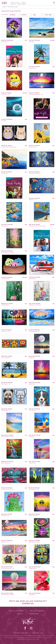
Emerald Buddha (5, 305)
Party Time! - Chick (6, 94)
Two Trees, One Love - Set (7, 489)
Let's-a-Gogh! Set (5, 358)
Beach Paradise (33, 68)
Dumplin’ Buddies (5, 279)
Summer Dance (33, 147)
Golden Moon (4, 42)
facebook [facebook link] (25, 628)
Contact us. (28, 603)
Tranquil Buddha (33, 568)
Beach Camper (32, 279)
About (20, 614)
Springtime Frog (5, 516)
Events (24, 3)
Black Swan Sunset (33, 516)
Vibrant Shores (32, 463)
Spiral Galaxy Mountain (34, 542)
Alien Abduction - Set (34, 489)
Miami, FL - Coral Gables (8, 7)
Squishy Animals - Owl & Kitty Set (9, 147)
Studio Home (15, 3)
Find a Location (16, 611)
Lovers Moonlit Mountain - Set (36, 94)
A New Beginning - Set (34, 331)
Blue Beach (32, 42)
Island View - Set (5, 542)
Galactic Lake (32, 384)
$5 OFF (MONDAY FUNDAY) (8, 252)
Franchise (34, 614)
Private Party (37, 611)
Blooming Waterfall (6, 463)
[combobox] (14, 15)
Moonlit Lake (32, 358)
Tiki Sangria (31, 437)
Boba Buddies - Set (6, 410)
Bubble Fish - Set (33, 200)
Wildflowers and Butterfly (35, 305)
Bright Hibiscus (32, 595)
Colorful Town (4, 173)
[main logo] (5, 2)
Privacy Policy (20, 633)
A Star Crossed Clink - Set (35, 173)
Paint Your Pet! (32, 410)
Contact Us (37, 633)
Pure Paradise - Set (6, 384)
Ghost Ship (4, 121)
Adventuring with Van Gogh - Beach (37, 226)
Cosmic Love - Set (6, 331)
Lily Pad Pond (4, 226)
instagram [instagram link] (31, 628)
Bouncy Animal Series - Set (8, 568)
